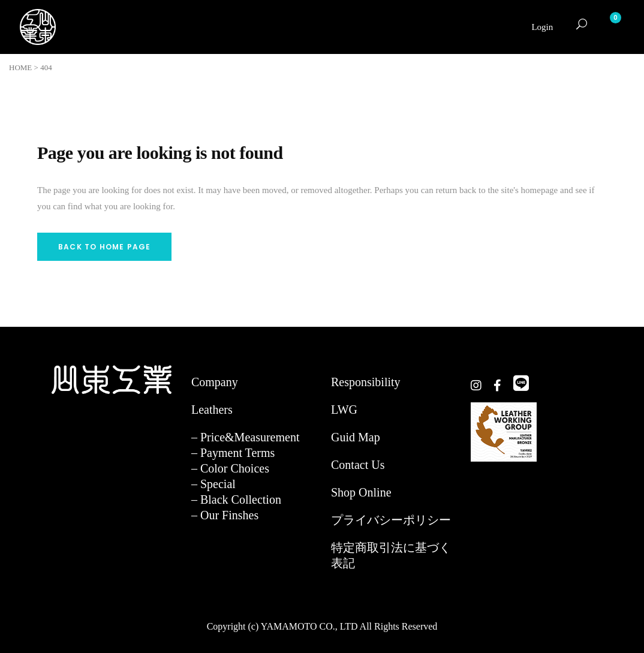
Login (542, 27)
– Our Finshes (225, 515)
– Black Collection (236, 499)
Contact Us (358, 465)
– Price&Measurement (246, 437)
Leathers (212, 410)
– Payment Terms (233, 453)
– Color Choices (230, 468)
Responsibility (366, 382)
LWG (344, 410)
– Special (213, 484)
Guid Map (356, 437)
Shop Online (361, 492)
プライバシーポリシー (391, 520)
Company (215, 382)
